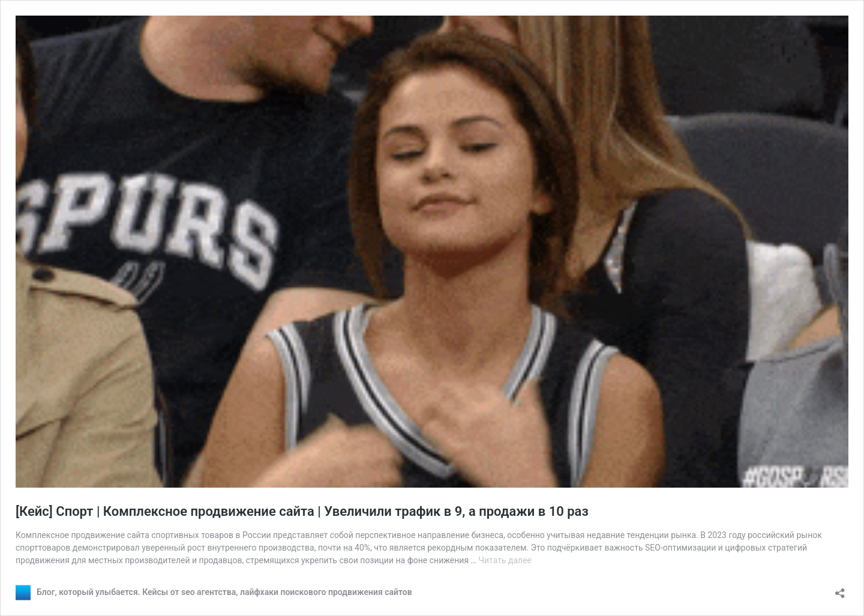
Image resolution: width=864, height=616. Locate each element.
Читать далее (505, 560)
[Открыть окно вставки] (840, 589)
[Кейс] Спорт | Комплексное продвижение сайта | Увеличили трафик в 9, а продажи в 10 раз (302, 511)
